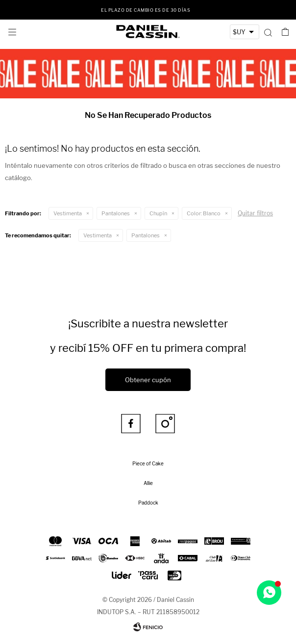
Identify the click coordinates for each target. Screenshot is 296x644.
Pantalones (116, 213)
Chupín (158, 213)
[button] (268, 32)
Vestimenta (68, 213)
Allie (148, 483)
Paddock (148, 503)
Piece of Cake (148, 463)
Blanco (204, 213)
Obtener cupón (148, 380)
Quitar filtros (255, 213)
